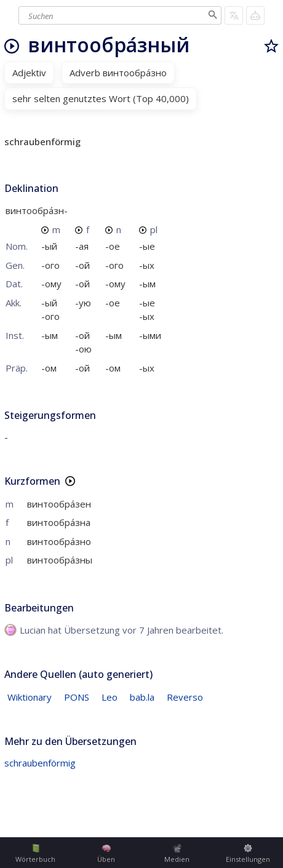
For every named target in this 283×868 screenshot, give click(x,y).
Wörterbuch (35, 854)
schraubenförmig (40, 763)
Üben (106, 854)
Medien (177, 854)
